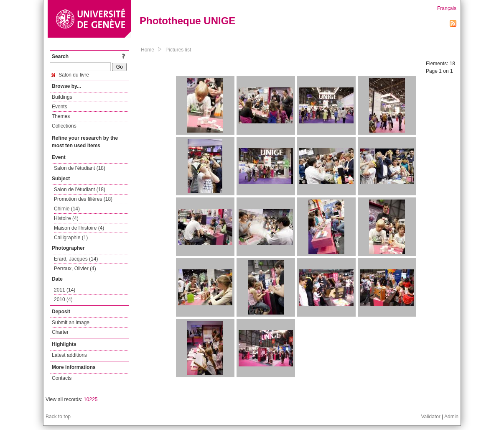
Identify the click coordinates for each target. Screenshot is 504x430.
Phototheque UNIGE (187, 21)
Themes (61, 116)
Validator (430, 417)
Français (447, 8)
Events (60, 107)
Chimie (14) (67, 209)
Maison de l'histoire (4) (79, 228)
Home (148, 50)
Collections (64, 126)
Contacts (62, 378)
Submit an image (71, 322)
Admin (451, 417)
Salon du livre (70, 75)
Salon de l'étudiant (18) (80, 168)
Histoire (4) (66, 218)
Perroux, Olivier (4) (75, 269)
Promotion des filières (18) (83, 199)
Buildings (62, 97)
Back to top (58, 417)
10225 (90, 399)
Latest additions (69, 355)
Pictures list (178, 50)
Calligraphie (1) (71, 238)
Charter (60, 332)
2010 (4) (63, 299)
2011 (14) (65, 290)
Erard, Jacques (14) (76, 259)
